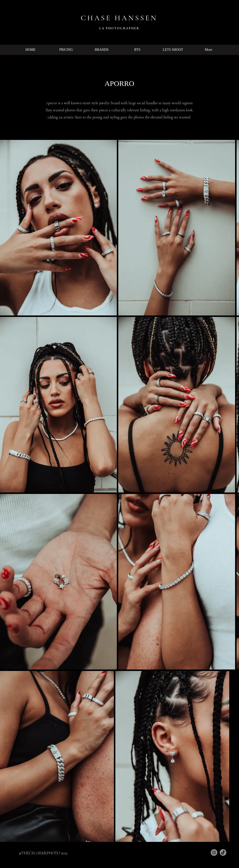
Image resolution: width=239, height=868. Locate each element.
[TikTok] (223, 852)
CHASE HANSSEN (119, 18)
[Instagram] (214, 852)
